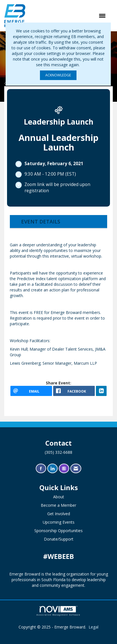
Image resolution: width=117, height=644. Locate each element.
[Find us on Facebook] (41, 469)
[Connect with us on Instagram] (64, 469)
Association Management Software (58, 611)
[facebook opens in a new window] (74, 391)
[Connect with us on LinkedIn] (52, 469)
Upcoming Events (59, 522)
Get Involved (59, 514)
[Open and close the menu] (68, 16)
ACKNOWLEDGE (58, 75)
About (59, 497)
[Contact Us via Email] (76, 469)
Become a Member (58, 505)
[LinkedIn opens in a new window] (101, 391)
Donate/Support (59, 539)
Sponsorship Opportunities (58, 531)
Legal (94, 627)
